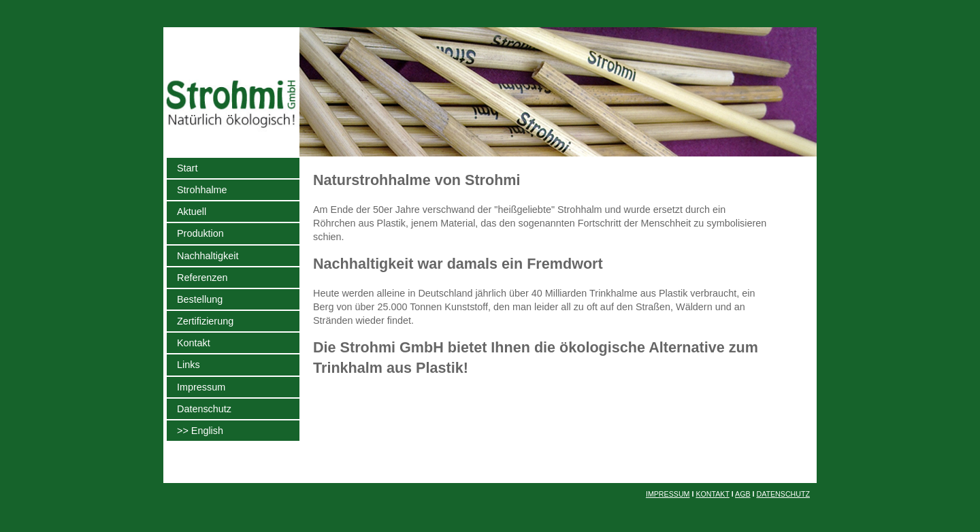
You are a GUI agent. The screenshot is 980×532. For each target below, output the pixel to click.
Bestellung (200, 299)
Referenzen (202, 278)
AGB (743, 494)
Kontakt (194, 343)
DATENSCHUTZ (783, 494)
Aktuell (192, 212)
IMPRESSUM (668, 494)
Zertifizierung (205, 321)
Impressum (201, 387)
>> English (200, 431)
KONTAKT (712, 494)
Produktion (200, 233)
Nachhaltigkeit (208, 256)
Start (187, 168)
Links (189, 365)
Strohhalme (202, 190)
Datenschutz (204, 409)
